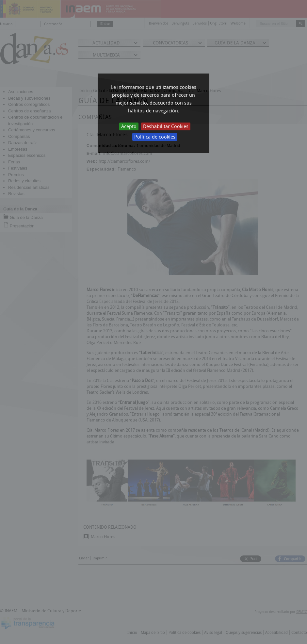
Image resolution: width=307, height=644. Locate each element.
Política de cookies (155, 137)
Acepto (129, 126)
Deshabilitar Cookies (166, 126)
